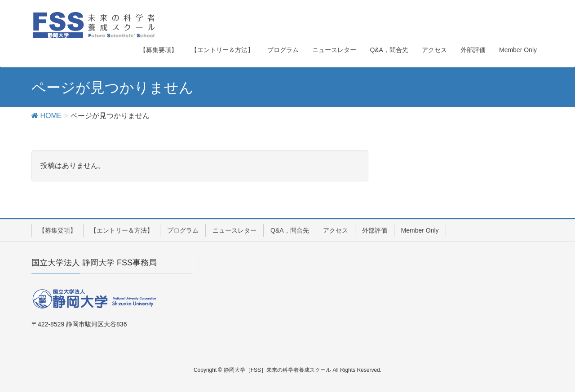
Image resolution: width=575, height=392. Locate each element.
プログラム (183, 230)
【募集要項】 (57, 230)
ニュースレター (234, 230)
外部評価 (375, 230)
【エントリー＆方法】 (122, 230)
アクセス (336, 230)
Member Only (420, 230)
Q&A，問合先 (290, 230)
